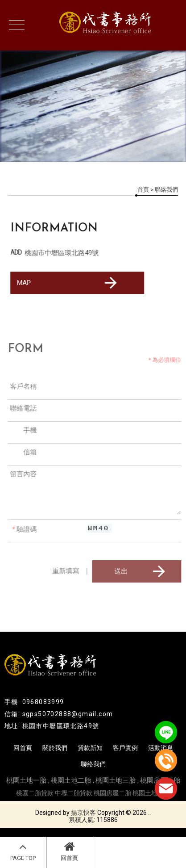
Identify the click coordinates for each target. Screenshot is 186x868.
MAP (68, 283)
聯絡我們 (93, 764)
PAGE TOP (23, 851)
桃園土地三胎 (116, 780)
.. (149, 813)
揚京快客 (83, 813)
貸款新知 (90, 748)
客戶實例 (125, 748)
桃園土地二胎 (71, 780)
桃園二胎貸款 (35, 793)
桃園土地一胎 (26, 780)
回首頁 (69, 851)
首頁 (143, 190)
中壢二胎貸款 (74, 793)
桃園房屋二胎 (112, 793)
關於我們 (55, 748)
